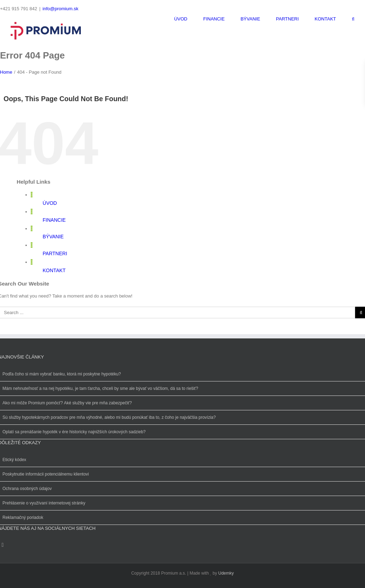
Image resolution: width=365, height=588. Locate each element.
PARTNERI (55, 253)
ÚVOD (50, 203)
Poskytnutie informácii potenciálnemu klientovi (46, 474)
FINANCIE (54, 220)
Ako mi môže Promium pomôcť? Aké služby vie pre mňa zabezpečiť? (67, 403)
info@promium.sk (61, 9)
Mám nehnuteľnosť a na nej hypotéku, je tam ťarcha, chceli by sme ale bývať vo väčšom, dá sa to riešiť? (100, 388)
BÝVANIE (53, 237)
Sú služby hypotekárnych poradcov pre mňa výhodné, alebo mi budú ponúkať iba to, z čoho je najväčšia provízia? (109, 417)
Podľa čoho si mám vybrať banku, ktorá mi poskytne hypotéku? (62, 374)
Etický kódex (14, 460)
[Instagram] (2, 545)
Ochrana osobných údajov (27, 489)
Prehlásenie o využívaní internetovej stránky (44, 503)
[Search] (353, 19)
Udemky (226, 573)
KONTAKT (54, 270)
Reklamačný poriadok (23, 517)
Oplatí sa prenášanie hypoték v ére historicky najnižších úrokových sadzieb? (74, 432)
